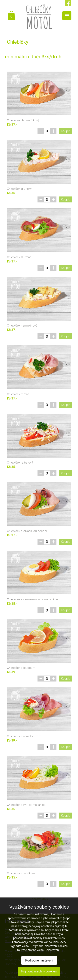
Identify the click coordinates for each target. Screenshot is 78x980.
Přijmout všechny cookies (39, 971)
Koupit (65, 131)
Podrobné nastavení (39, 960)
